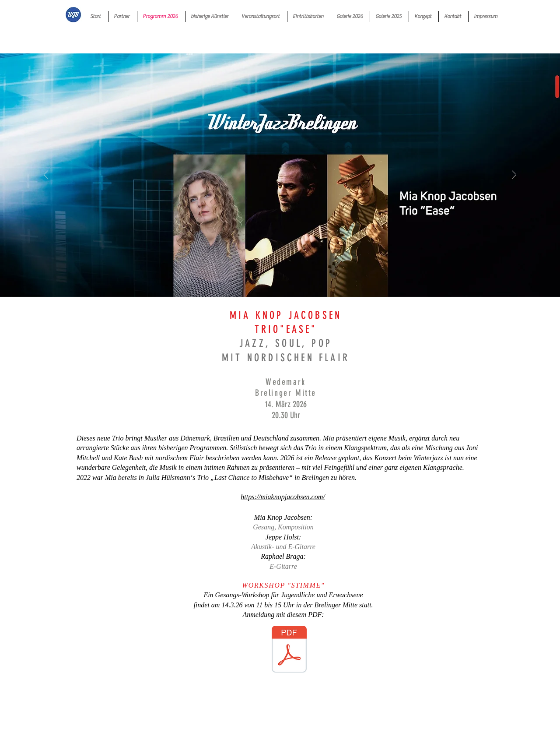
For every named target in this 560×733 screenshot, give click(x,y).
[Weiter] (514, 175)
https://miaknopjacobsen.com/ (283, 497)
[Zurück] (46, 175)
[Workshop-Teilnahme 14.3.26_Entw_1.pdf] (289, 650)
